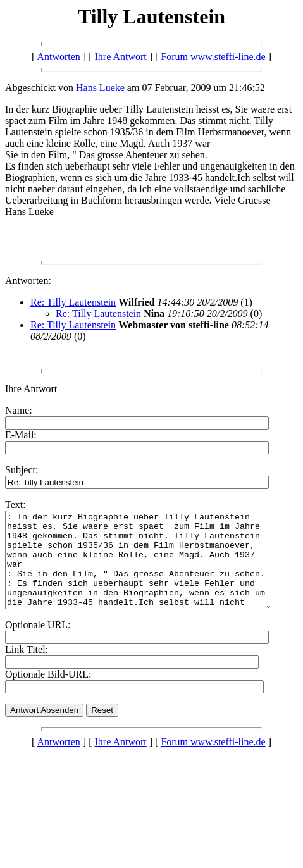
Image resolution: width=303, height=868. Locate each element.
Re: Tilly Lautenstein (73, 302)
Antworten (58, 57)
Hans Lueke (100, 88)
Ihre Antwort (121, 57)
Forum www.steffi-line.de (213, 57)
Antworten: (28, 281)
